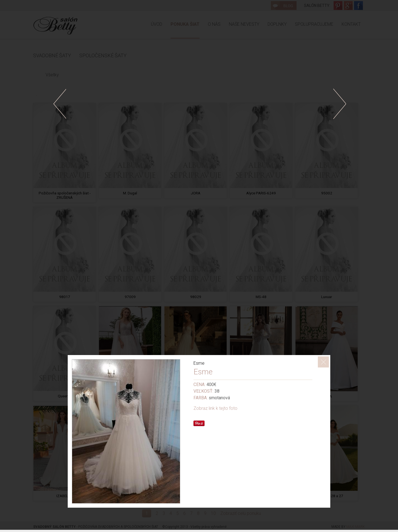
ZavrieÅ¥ (323, 362)
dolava (60, 104)
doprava (340, 104)
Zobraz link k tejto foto (215, 408)
